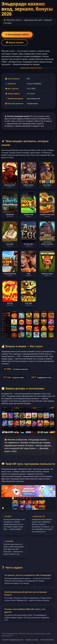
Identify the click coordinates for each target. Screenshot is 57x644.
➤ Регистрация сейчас (17, 34)
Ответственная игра (47, 640)
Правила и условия (32, 640)
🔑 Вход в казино (15, 42)
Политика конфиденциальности (13, 640)
